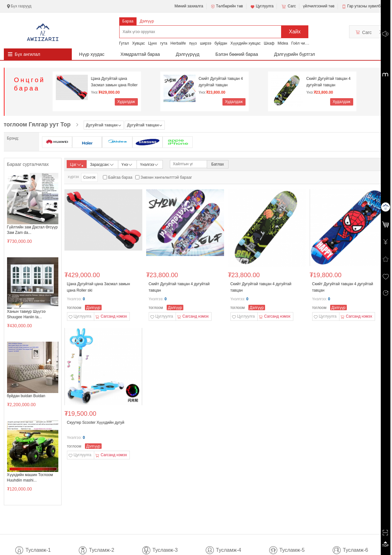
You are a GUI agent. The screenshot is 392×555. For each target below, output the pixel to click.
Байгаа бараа (120, 177)
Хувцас (138, 43)
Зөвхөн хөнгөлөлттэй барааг (166, 177)
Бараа (128, 21)
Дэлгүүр (147, 21)
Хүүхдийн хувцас (246, 43)
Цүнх (153, 43)
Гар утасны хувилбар (366, 6)
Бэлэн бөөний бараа (237, 54)
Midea (283, 43)
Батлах (217, 164)
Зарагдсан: (102, 164)
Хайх (295, 32)
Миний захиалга (189, 6)
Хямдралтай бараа (140, 54)
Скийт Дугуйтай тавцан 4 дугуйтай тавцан (221, 82)
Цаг (77, 165)
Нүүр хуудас (92, 54)
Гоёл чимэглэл (304, 43)
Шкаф (269, 43)
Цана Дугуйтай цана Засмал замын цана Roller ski (114, 82)
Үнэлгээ (150, 164)
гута (163, 43)
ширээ (206, 43)
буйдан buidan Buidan (26, 396)
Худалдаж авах (126, 102)
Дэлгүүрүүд (188, 54)
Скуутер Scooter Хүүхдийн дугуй (96, 423)
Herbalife (178, 43)
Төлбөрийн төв (227, 6)
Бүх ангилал (28, 54)
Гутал (124, 43)
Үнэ (127, 164)
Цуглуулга (262, 6)
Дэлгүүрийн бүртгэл (295, 54)
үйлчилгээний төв (319, 6)
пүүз (193, 43)
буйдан (221, 43)
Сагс (288, 6)
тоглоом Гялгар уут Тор (37, 124)
